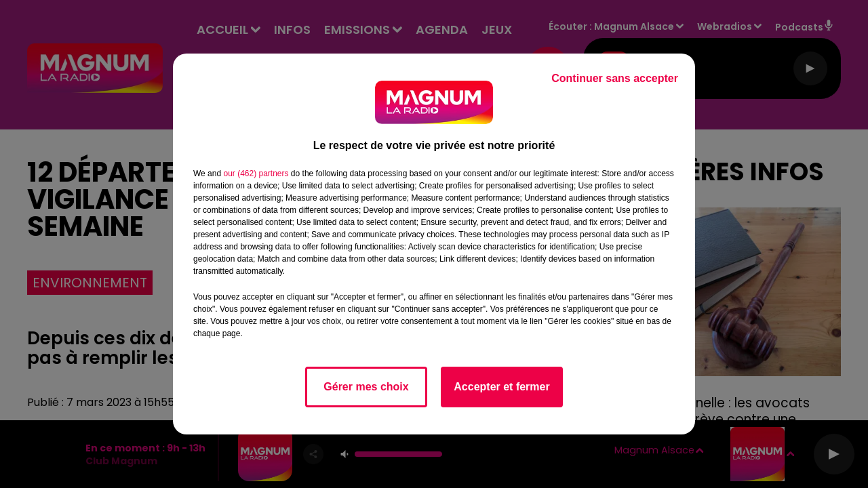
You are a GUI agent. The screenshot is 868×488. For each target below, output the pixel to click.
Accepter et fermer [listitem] (501, 387)
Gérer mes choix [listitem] (366, 387)
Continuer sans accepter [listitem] (615, 78)
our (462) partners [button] (256, 174)
